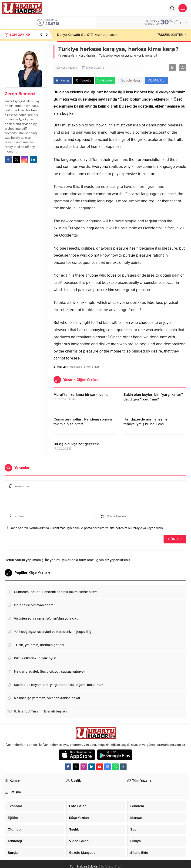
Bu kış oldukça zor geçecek (76, 444)
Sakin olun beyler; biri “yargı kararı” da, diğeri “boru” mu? (153, 397)
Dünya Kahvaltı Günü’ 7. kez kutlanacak (87, 35)
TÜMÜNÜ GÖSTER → (172, 35)
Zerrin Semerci (20, 94)
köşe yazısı (76, 367)
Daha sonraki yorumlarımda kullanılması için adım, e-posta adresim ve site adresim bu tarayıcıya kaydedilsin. (87, 528)
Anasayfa (66, 56)
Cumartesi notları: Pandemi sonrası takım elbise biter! (83, 422)
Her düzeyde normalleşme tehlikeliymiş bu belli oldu (146, 422)
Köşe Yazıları (87, 56)
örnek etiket (92, 367)
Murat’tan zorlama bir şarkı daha (81, 395)
